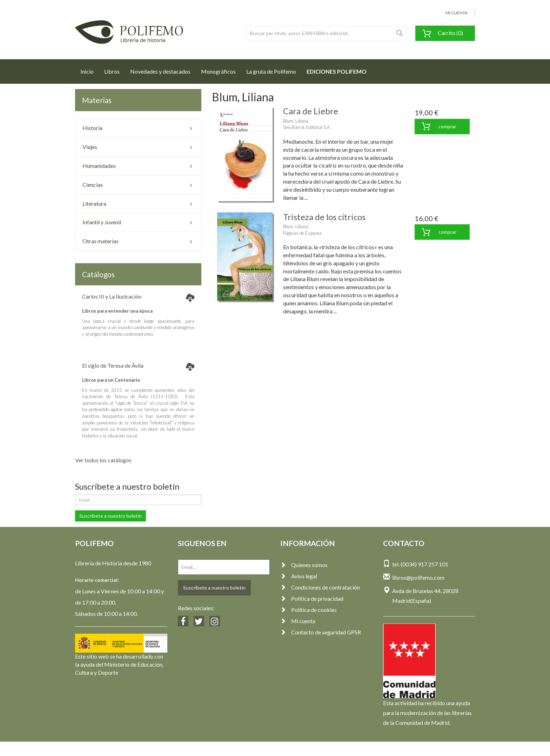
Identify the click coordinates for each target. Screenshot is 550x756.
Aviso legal (299, 576)
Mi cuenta (298, 621)
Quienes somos (304, 565)
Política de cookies (308, 610)
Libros (112, 71)
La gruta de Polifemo (271, 71)
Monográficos (218, 71)
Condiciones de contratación (320, 587)
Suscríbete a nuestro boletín (110, 516)
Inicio (90, 69)
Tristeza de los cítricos (324, 217)
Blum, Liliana (296, 121)
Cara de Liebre (311, 111)
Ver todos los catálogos (103, 460)
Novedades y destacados (160, 71)
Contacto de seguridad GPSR (321, 632)
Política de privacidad (312, 598)
